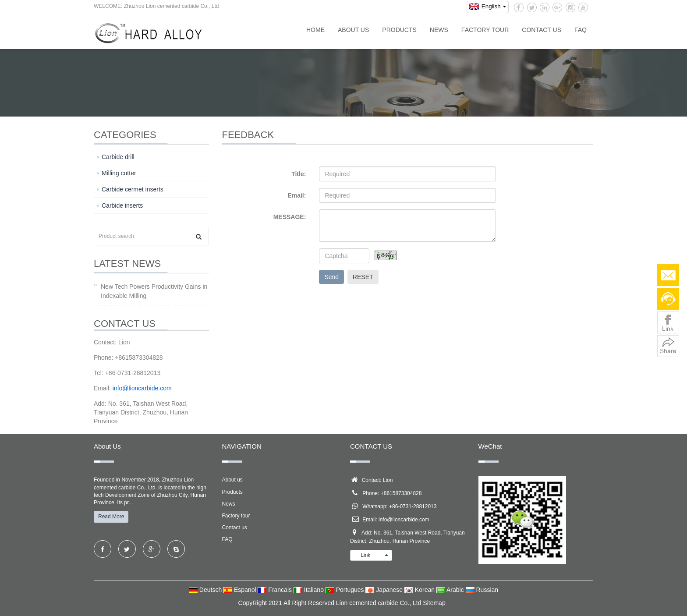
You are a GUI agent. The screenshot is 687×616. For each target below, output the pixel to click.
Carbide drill (118, 157)
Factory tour (485, 30)
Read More (111, 517)
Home (315, 30)
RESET (363, 277)
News (439, 30)
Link (366, 555)
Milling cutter (119, 173)
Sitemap (434, 603)
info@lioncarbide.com (404, 520)
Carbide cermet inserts (133, 189)
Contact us (542, 30)
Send (331, 277)
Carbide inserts (122, 205)
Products (399, 30)
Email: (297, 195)
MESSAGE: (290, 217)
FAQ (581, 30)
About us (353, 30)
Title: (299, 174)
